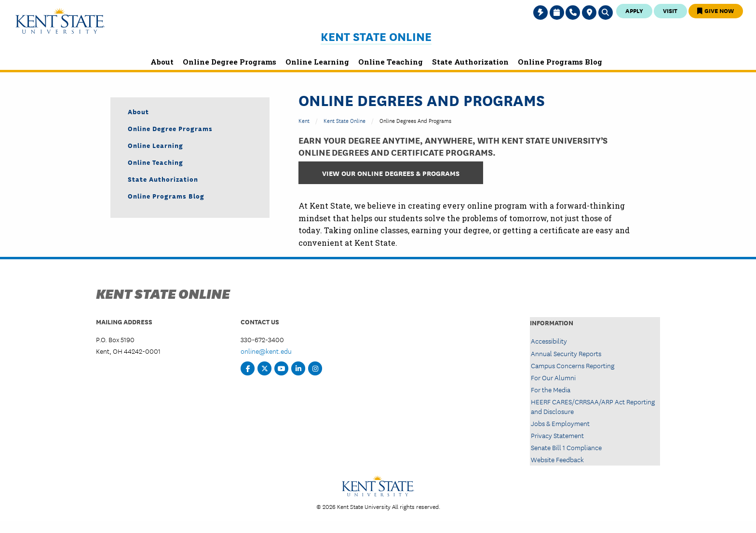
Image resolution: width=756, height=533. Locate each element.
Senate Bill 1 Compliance (566, 447)
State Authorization (163, 179)
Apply (634, 10)
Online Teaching (155, 162)
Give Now (715, 10)
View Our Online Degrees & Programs (391, 173)
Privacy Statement (557, 435)
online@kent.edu (266, 351)
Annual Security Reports (566, 353)
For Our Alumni (553, 377)
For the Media (551, 389)
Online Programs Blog (166, 196)
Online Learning (155, 145)
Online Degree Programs (170, 128)
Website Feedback (557, 459)
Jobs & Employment (560, 423)
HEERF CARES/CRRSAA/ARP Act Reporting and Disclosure (593, 406)
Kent (304, 120)
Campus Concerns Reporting (573, 365)
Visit (670, 10)
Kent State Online (376, 36)
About (138, 111)
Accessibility (549, 341)
